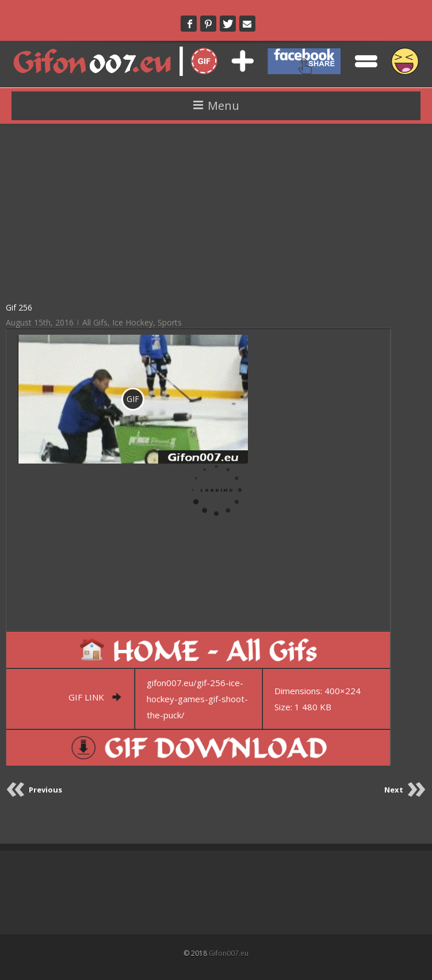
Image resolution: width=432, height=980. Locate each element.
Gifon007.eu (229, 953)
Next (394, 790)
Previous (45, 790)
